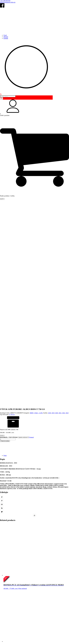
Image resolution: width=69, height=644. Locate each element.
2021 (60, 214)
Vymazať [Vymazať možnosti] (31, 239)
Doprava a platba (64, 636)
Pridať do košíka (5, 242)
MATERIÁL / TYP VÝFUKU (9, 239)
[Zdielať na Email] (2, 306)
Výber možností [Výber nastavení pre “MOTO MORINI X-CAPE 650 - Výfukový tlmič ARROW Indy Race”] (22, 456)
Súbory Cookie (31, 636)
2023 (67, 214)
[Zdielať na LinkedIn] (2, 309)
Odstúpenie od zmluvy (42, 636)
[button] (34, 106)
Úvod (5, 35)
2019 (53, 214)
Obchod (6, 37)
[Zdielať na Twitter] (2, 313)
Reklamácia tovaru (54, 636)
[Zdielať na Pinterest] (2, 302)
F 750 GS (12, 216)
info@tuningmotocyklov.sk (8, 2)
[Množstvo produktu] (8, 241)
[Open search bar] (1, 95)
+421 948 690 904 (5, 1)
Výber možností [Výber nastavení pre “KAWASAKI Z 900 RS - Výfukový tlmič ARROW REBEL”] (22, 522)
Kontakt (6, 38)
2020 (57, 214)
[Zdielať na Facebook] (2, 298)
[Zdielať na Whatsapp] (34, 317)
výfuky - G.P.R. (38, 214)
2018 (50, 214)
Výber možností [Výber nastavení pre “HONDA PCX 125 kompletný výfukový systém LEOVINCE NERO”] (22, 390)
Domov (2, 629)
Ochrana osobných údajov (20, 636)
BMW (32, 214)
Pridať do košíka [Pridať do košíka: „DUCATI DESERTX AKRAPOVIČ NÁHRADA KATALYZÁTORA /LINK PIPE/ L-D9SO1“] (21, 591)
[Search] (1, 98)
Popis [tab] (5, 257)
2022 (64, 214)
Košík (10, 629)
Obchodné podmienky (6, 636)
